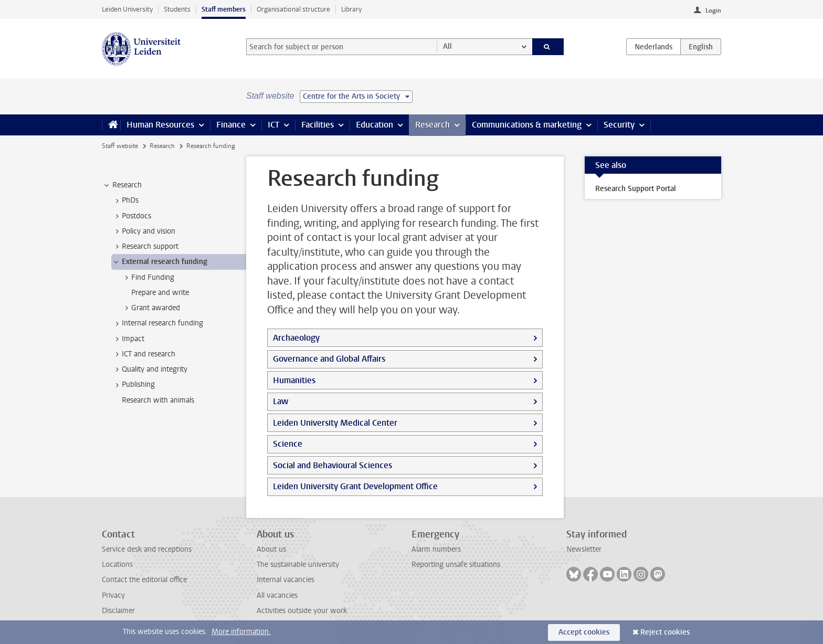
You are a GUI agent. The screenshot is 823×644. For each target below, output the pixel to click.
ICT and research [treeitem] (144, 354)
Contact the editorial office (144, 580)
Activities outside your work (302, 611)
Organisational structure (293, 9)
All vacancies (277, 595)
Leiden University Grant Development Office (355, 486)
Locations (117, 564)
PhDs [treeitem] (125, 200)
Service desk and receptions (147, 549)
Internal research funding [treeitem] (157, 323)
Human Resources (160, 125)
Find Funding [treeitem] (148, 278)
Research (432, 125)
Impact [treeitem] (128, 339)
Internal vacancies (286, 580)
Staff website (120, 146)
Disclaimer (118, 611)
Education (374, 125)
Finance (231, 125)
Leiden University (127, 9)
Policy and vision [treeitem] (144, 231)
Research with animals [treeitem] (158, 400)
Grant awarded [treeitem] (151, 308)
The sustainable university (298, 564)
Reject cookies (665, 632)
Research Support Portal (636, 189)
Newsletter (584, 549)
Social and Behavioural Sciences (333, 465)
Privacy (113, 595)
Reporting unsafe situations (456, 564)
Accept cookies (584, 632)
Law (281, 401)
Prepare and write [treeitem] (160, 293)
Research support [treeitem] (145, 247)
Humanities (294, 380)
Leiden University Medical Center (335, 423)
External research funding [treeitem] (160, 262)
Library (351, 9)
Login (713, 10)
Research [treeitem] (122, 185)
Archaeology (296, 338)
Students (177, 9)
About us (271, 549)
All (447, 46)
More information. (241, 632)
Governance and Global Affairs (329, 359)
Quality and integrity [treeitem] (150, 369)
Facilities (318, 125)
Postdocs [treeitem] (131, 216)
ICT (273, 125)
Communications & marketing (527, 125)
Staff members (224, 9)
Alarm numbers (436, 549)
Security (619, 125)
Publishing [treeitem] (133, 385)
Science (288, 444)
